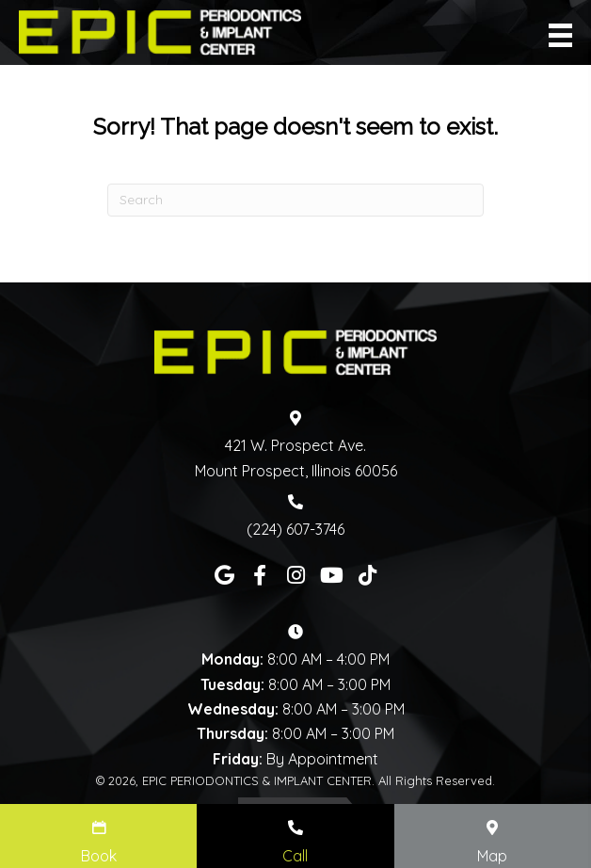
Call (295, 856)
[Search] (295, 200)
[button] (224, 575)
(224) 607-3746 (295, 529)
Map (492, 856)
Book (99, 856)
